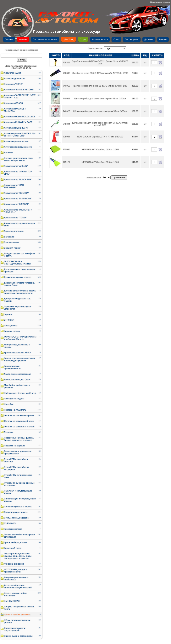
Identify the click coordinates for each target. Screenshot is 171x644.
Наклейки (9, 404)
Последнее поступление (45, 39)
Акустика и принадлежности (18, 147)
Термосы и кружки (13, 529)
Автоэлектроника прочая (16, 141)
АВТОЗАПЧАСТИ (12, 73)
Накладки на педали (14, 399)
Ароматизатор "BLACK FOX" (18, 179)
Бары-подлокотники (14, 231)
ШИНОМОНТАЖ (12, 601)
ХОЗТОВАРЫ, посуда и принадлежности (16, 571)
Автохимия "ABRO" (13, 84)
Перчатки (9, 432)
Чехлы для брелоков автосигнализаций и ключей (18, 586)
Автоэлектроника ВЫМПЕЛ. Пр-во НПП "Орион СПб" (20, 135)
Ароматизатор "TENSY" (16, 218)
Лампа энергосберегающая (17, 374)
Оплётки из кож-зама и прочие (19, 415)
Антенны (8, 152)
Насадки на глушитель (15, 410)
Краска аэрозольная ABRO (17, 353)
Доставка (149, 39)
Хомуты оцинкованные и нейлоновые (16, 578)
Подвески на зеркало (14, 446)
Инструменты (11, 326)
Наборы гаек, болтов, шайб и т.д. (20, 393)
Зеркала (8, 314)
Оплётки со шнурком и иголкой (19, 427)
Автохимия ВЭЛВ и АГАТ (16, 128)
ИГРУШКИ (9, 320)
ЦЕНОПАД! (69, 39)
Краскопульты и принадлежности (12, 367)
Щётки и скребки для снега (17, 615)
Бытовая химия (12, 242)
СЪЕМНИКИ (10, 523)
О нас (116, 39)
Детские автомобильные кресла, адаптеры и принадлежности (20, 292)
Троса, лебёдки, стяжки (16, 542)
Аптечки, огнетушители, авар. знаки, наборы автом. (19, 159)
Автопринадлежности (15, 78)
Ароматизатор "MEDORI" (16, 204)
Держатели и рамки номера (18, 277)
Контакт (163, 39)
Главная (9, 39)
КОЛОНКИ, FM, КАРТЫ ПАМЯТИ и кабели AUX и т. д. (20, 338)
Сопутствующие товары (16, 512)
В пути (83, 39)
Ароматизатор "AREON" (16, 166)
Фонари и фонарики (14, 564)
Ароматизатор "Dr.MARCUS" (18, 199)
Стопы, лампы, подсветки (17, 518)
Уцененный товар (13, 548)
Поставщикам (132, 39)
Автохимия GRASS (13, 103)
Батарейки (9, 237)
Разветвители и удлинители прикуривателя (18, 452)
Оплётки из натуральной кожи (19, 421)
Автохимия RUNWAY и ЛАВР (18, 122)
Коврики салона (12, 331)
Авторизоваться (100, 39)
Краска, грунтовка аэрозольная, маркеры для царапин (20, 359)
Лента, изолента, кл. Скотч (17, 380)
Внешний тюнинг (12, 248)
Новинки (23, 39)
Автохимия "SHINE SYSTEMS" (19, 90)
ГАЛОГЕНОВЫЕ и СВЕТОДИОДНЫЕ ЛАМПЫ (17, 263)
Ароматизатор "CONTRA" (17, 193)
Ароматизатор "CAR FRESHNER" (14, 186)
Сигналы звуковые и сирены (18, 507)
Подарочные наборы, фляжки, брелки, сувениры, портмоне (19, 439)
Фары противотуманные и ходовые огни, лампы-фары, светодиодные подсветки (18, 556)
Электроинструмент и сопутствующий (15, 629)
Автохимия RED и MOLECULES (20, 117)
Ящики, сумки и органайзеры (18, 636)
